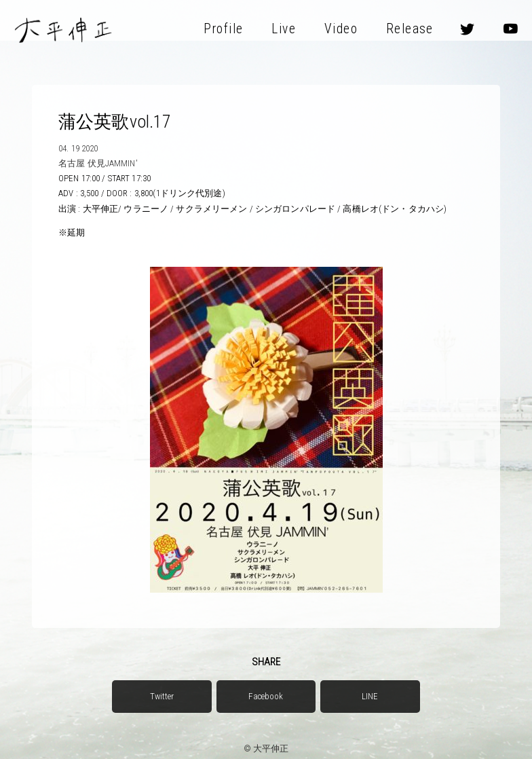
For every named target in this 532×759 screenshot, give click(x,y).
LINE (370, 696)
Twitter (162, 696)
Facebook (266, 696)
